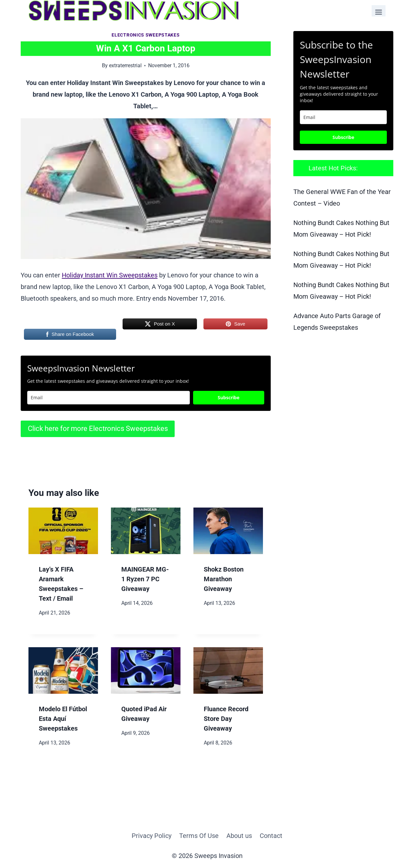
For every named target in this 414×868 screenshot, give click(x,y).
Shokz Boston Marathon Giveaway (224, 579)
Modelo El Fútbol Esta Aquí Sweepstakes (63, 719)
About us (239, 836)
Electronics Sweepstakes (146, 35)
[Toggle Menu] (379, 11)
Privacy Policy (152, 836)
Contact (271, 836)
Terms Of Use (199, 836)
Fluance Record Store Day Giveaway (226, 719)
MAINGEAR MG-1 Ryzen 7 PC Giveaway (145, 579)
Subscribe (229, 397)
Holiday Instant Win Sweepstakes (110, 275)
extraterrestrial (125, 65)
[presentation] (63, 531)
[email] (343, 117)
